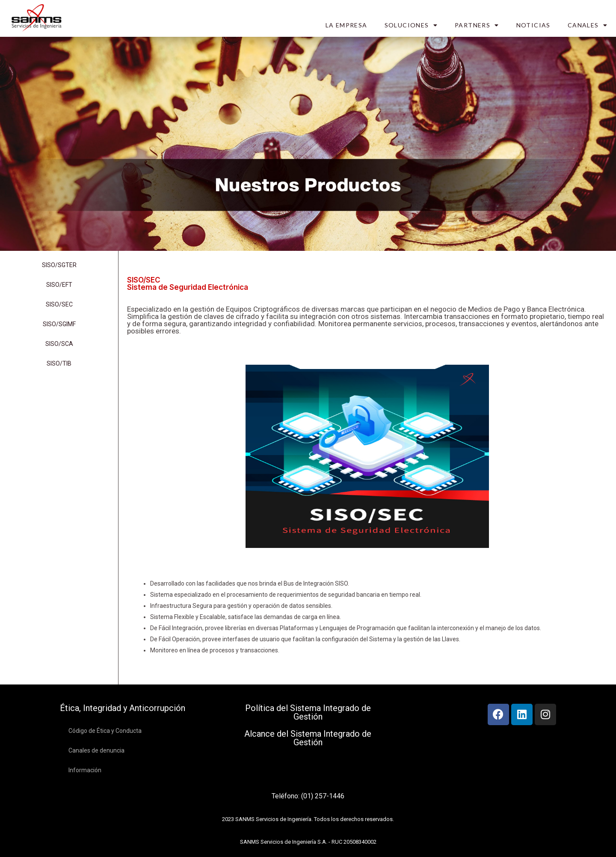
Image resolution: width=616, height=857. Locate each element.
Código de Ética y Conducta (105, 731)
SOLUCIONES (411, 25)
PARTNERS (477, 25)
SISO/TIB (59, 363)
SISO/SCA (59, 344)
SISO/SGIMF (59, 324)
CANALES (588, 25)
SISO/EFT (59, 285)
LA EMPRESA (346, 25)
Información (85, 770)
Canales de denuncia (96, 750)
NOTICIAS (533, 25)
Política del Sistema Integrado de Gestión (308, 712)
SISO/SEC (59, 304)
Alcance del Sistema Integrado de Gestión (308, 738)
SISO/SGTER (59, 265)
